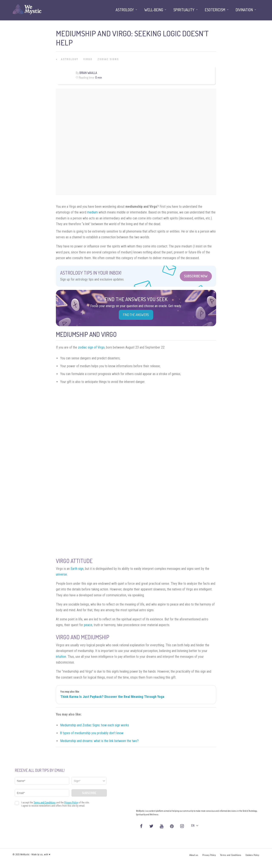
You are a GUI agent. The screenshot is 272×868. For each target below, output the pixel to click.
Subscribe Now (196, 276)
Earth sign (77, 569)
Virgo (88, 59)
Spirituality (184, 10)
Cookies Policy (252, 855)
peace (88, 625)
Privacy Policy (209, 855)
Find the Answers (136, 315)
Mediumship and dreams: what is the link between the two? (99, 741)
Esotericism (215, 10)
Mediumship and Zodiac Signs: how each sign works (95, 725)
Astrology (70, 59)
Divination (244, 10)
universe (61, 574)
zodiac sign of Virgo (91, 347)
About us (194, 855)
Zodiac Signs (108, 59)
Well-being (154, 10)
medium (92, 212)
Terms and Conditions (231, 855)
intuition (61, 657)
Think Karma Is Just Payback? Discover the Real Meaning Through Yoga (112, 697)
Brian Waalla (88, 73)
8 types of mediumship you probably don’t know (92, 733)
